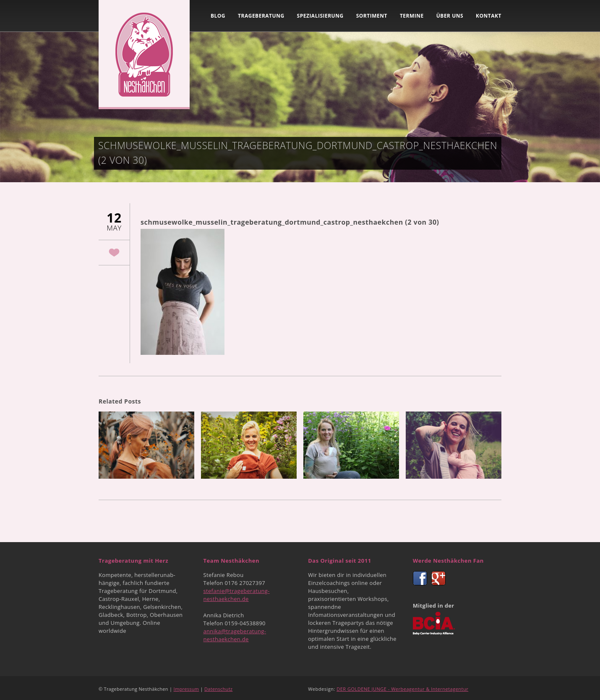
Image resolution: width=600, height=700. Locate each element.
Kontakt (489, 16)
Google (438, 578)
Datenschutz (218, 689)
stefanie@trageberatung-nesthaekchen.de (237, 595)
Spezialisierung (320, 16)
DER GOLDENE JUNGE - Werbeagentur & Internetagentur (402, 689)
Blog (218, 16)
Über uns (450, 16)
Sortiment (372, 16)
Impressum (187, 689)
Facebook (420, 578)
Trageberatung (261, 16)
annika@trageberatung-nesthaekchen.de (235, 635)
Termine (412, 16)
